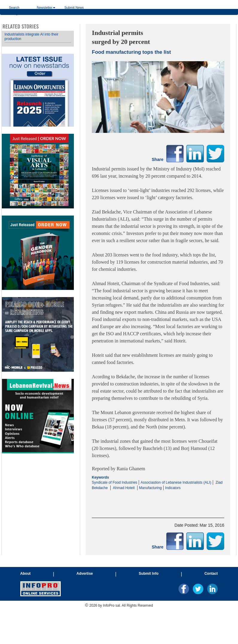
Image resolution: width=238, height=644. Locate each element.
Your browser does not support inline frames (38, 242)
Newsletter (46, 7)
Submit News (74, 7)
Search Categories (18, 7)
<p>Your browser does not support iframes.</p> (158, 496)
